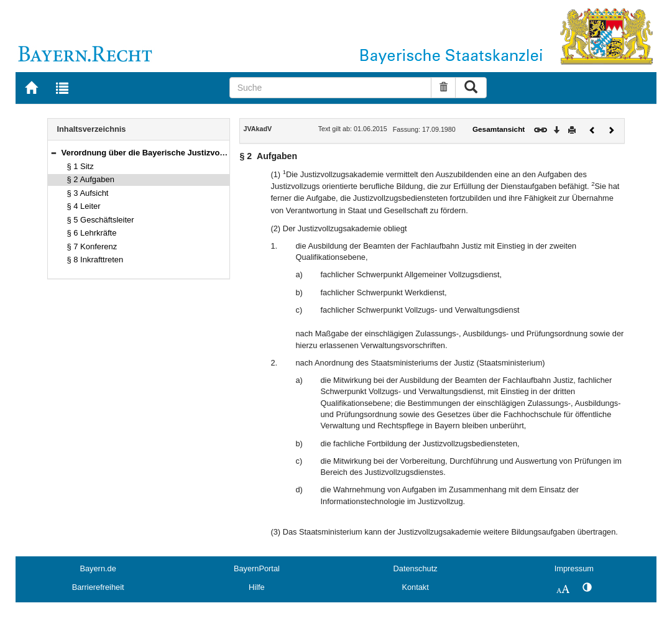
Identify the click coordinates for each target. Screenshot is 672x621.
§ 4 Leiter (84, 206)
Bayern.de (98, 568)
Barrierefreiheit (98, 587)
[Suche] (331, 88)
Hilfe (257, 587)
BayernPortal (257, 568)
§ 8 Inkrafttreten (95, 260)
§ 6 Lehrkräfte (92, 233)
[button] (53, 153)
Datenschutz (416, 568)
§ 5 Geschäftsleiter (101, 220)
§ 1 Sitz (81, 166)
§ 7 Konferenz (92, 246)
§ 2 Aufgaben (91, 179)
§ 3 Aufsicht (88, 193)
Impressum (574, 568)
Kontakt (415, 587)
